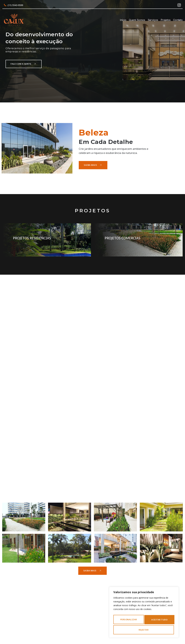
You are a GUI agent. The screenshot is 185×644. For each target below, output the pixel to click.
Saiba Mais (93, 165)
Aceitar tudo (144, 630)
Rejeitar (160, 620)
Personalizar (130, 620)
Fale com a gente (24, 64)
